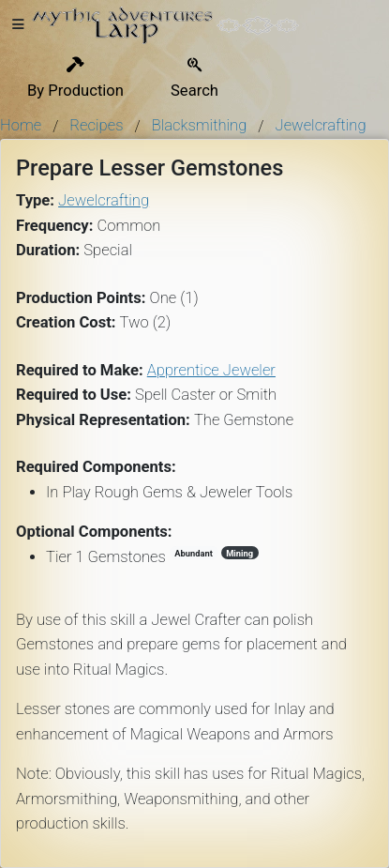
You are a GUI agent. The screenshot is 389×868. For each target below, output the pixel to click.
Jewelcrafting (321, 125)
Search (194, 78)
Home (21, 125)
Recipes (96, 125)
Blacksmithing (200, 125)
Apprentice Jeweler (211, 370)
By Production (75, 78)
